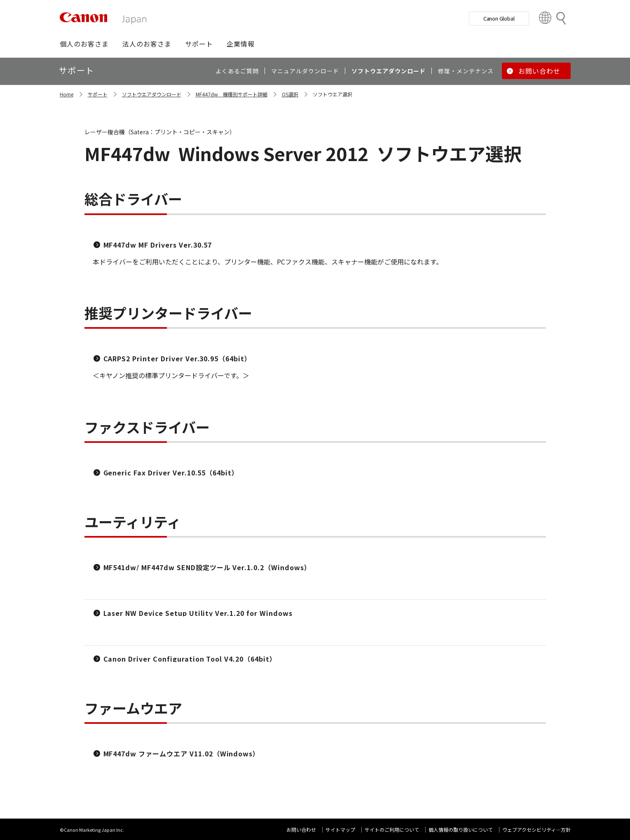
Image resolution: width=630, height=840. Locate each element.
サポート (98, 94)
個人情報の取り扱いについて (461, 829)
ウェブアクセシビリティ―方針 (536, 829)
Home (67, 94)
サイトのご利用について (392, 829)
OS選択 (290, 94)
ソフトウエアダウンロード (152, 94)
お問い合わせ (301, 829)
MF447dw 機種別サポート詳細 (232, 94)
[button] (84, 44)
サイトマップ (340, 829)
